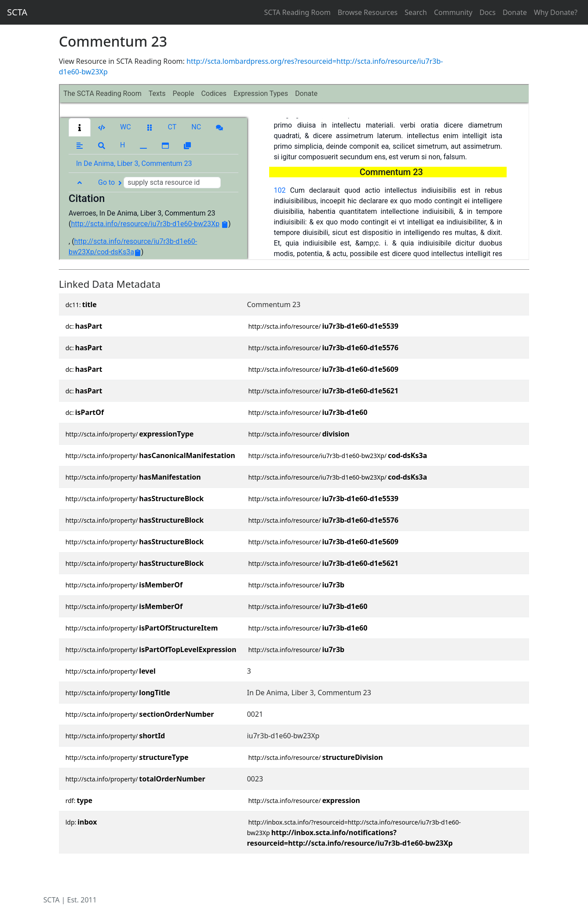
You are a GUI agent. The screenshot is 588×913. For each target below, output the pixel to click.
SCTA (17, 12)
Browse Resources (368, 12)
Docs (488, 12)
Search (416, 12)
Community (453, 12)
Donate (515, 12)
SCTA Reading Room (298, 12)
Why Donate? (556, 12)
